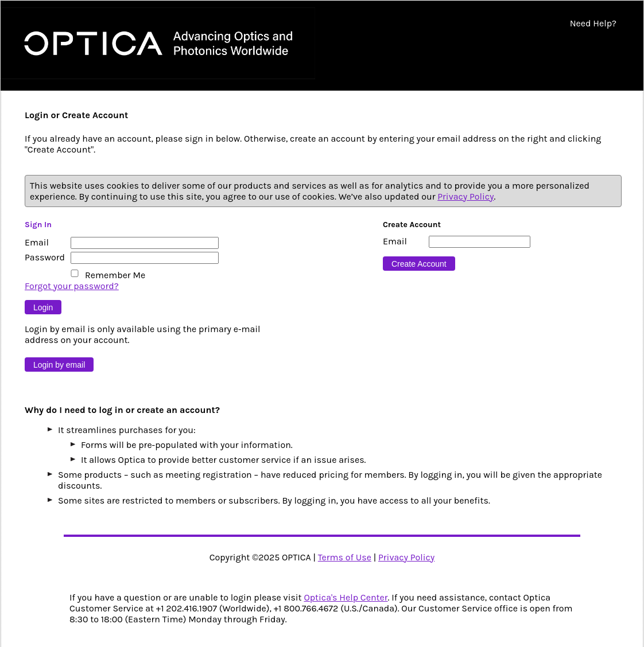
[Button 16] (419, 264)
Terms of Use (345, 557)
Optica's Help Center (346, 597)
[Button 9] (43, 307)
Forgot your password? (72, 286)
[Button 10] (59, 365)
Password (45, 257)
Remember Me (115, 275)
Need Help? (593, 23)
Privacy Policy (465, 196)
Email (37, 242)
